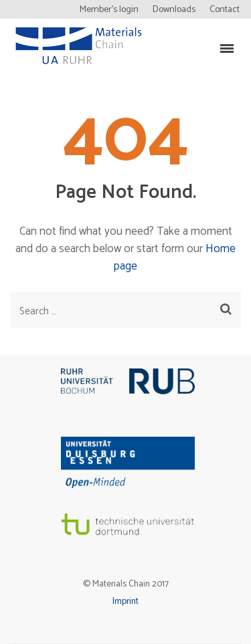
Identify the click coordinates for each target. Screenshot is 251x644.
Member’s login (109, 10)
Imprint (125, 601)
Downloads (174, 10)
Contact (225, 10)
